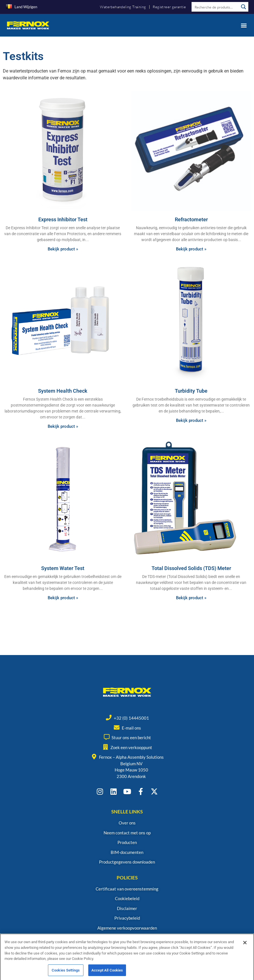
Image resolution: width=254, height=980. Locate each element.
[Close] (245, 949)
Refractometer (191, 219)
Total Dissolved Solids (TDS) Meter (191, 568)
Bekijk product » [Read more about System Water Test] (63, 598)
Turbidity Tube (191, 391)
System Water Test (63, 568)
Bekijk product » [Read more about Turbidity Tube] (191, 420)
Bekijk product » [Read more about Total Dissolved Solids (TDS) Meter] (191, 598)
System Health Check (63, 391)
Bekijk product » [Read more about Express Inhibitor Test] (63, 249)
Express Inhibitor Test (63, 219)
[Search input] (215, 7)
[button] (244, 25)
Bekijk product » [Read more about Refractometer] (191, 249)
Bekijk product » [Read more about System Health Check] (63, 426)
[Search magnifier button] (243, 7)
